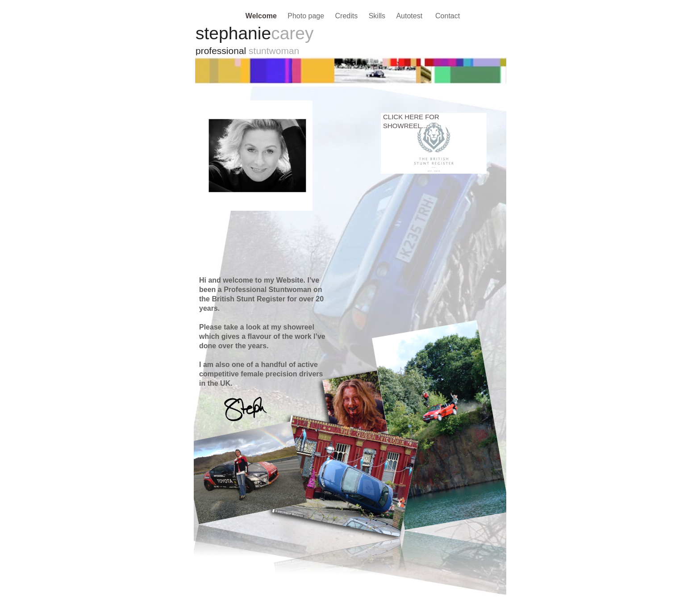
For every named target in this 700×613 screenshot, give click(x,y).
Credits (348, 16)
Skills (378, 16)
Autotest (411, 16)
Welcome (262, 16)
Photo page (307, 16)
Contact (448, 16)
